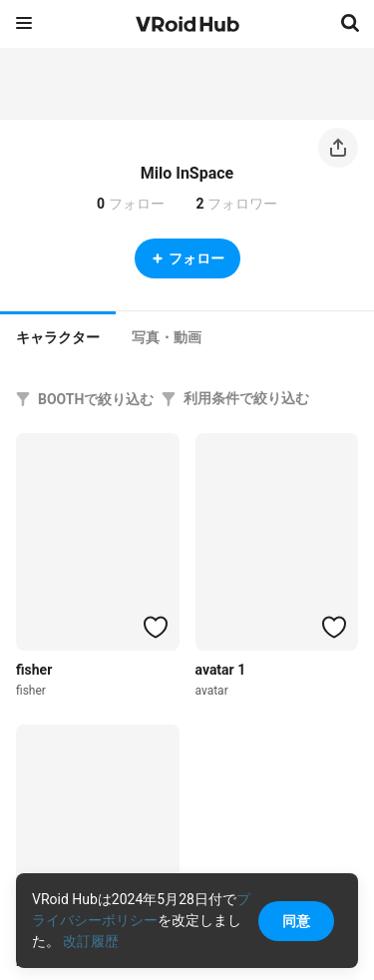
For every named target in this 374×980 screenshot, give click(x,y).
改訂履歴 (91, 941)
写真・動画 (167, 337)
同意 (296, 921)
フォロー (187, 258)
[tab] (58, 335)
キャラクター (58, 337)
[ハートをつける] (156, 627)
